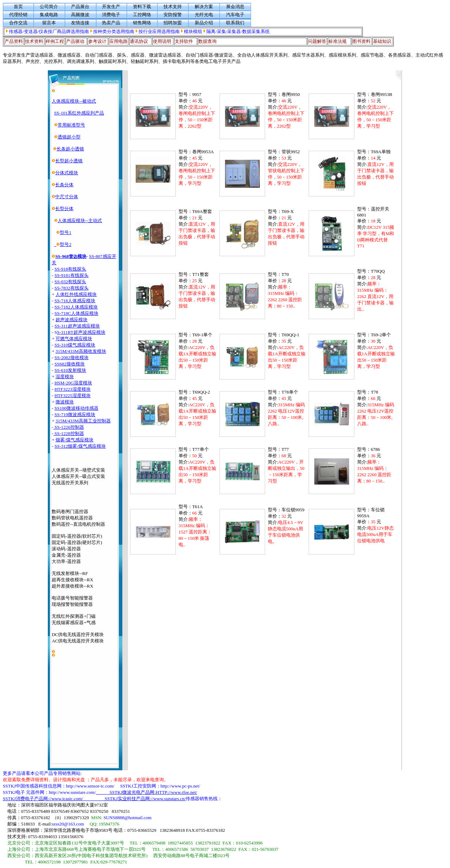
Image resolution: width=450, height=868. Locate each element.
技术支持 (173, 7)
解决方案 (204, 7)
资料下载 (142, 7)
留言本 (49, 23)
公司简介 (49, 7)
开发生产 (111, 7)
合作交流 (18, 23)
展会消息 (235, 7)
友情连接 (80, 23)
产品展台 (80, 7)
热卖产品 (111, 23)
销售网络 (142, 23)
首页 (18, 7)
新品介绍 (204, 23)
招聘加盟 (173, 23)
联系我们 (235, 23)
